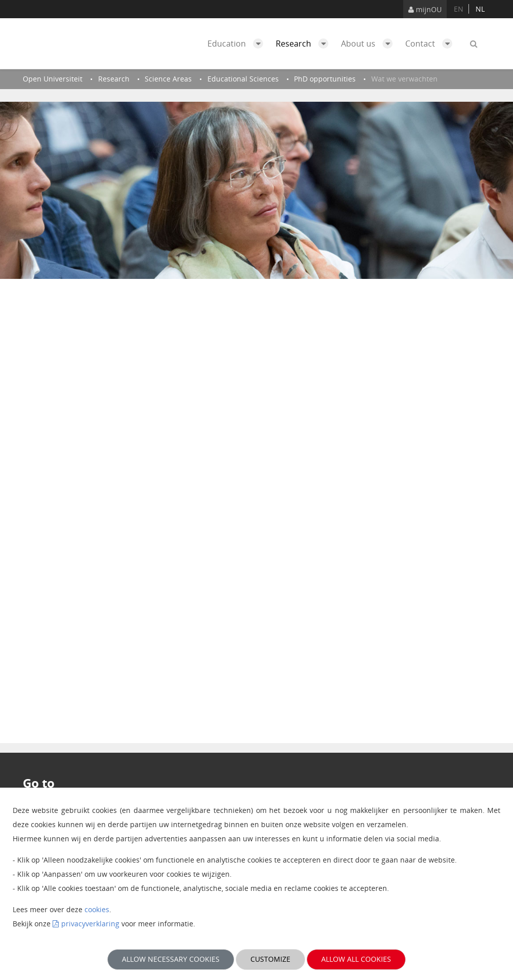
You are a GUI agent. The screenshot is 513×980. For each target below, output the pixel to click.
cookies (97, 909)
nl (480, 9)
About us (369, 44)
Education (238, 44)
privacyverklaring (90, 924)
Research (305, 44)
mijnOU (425, 9)
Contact (431, 44)
